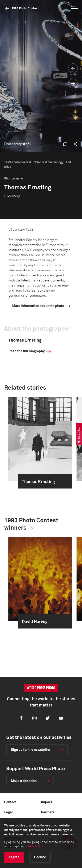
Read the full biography (26, 351)
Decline (40, 857)
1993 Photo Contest (25, 8)
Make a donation (24, 781)
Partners (48, 812)
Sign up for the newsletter (31, 750)
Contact (10, 802)
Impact (47, 802)
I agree (14, 857)
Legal (9, 812)
